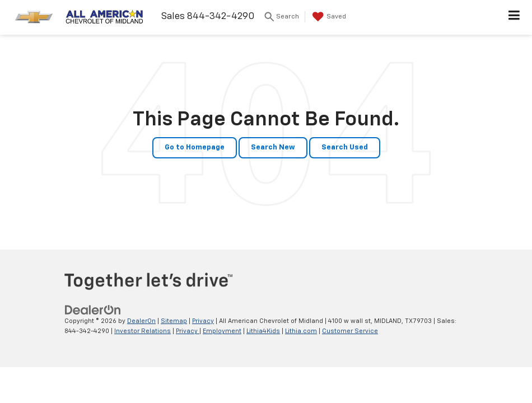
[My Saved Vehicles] (328, 17)
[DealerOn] (93, 310)
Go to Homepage (195, 147)
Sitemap (174, 321)
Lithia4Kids (263, 331)
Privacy (203, 321)
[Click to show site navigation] (514, 17)
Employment (222, 331)
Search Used (345, 147)
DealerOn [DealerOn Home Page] (141, 321)
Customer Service (350, 331)
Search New (273, 147)
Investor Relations (143, 331)
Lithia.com (301, 331)
